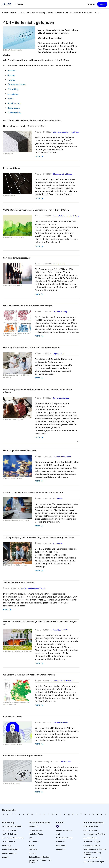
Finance (11, 80)
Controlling (13, 89)
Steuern (11, 75)
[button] (19, 4)
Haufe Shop (62, 60)
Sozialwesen (14, 108)
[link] (5, 13)
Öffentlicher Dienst (17, 85)
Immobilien (13, 94)
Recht (10, 99)
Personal (12, 71)
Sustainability (14, 113)
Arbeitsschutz (14, 103)
